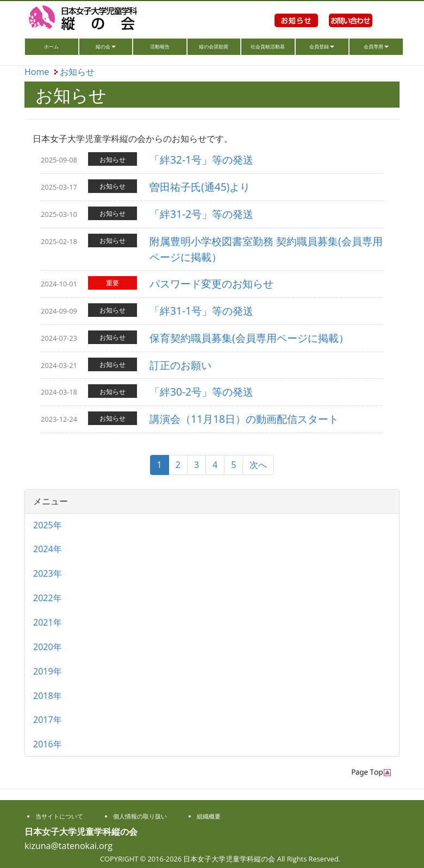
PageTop (371, 773)
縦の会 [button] (106, 46)
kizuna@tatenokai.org (68, 846)
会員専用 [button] (376, 46)
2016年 (48, 744)
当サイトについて (59, 816)
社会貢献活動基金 (268, 49)
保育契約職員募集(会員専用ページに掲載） (249, 338)
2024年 (48, 549)
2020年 (48, 647)
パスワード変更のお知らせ (211, 283)
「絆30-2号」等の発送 (201, 392)
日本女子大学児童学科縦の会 (98, 19)
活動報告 (160, 46)
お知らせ (296, 33)
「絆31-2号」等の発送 (201, 214)
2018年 (48, 696)
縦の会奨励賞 (214, 46)
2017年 (48, 720)
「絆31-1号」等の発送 (201, 311)
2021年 (48, 622)
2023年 (48, 573)
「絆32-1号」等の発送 (201, 160)
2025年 (48, 525)
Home (37, 72)
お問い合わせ (351, 33)
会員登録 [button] (322, 46)
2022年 (48, 598)
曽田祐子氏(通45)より (200, 187)
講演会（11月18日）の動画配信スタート (244, 419)
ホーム (61, 45)
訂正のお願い (180, 365)
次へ (258, 465)
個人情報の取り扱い (140, 816)
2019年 (48, 671)
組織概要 (209, 816)
